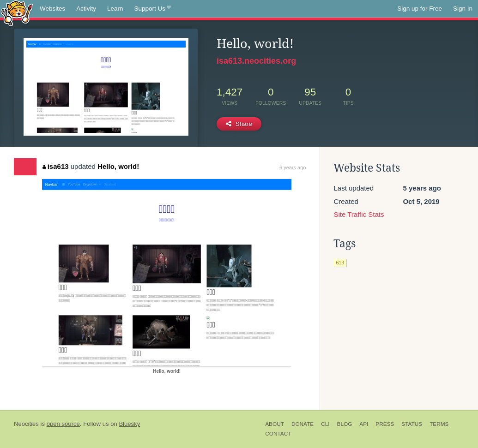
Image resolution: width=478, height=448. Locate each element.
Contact (278, 434)
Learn (115, 9)
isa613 (55, 166)
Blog (345, 424)
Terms (439, 424)
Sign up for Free (420, 9)
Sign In (463, 9)
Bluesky (129, 424)
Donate (303, 424)
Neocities (26, 424)
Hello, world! (118, 166)
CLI (325, 424)
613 (340, 263)
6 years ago (293, 167)
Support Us (153, 9)
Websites (52, 9)
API (364, 424)
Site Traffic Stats (359, 214)
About (275, 424)
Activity (86, 9)
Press (385, 424)
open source (63, 424)
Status (412, 424)
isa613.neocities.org (256, 61)
